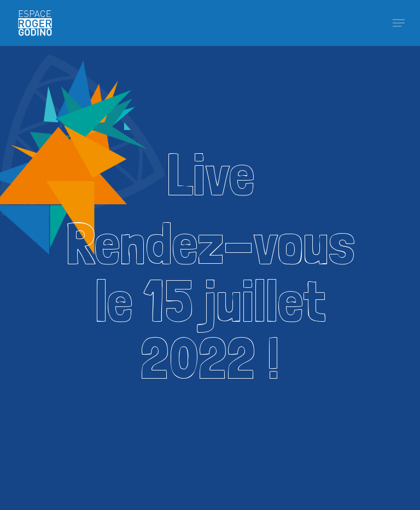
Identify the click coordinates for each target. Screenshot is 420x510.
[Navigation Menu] (399, 23)
